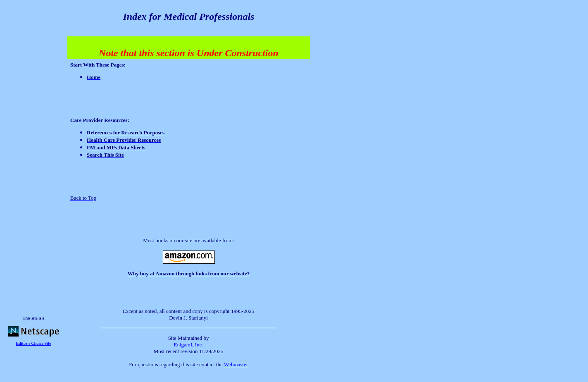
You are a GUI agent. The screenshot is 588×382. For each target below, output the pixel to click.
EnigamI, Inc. (189, 345)
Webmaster (236, 364)
